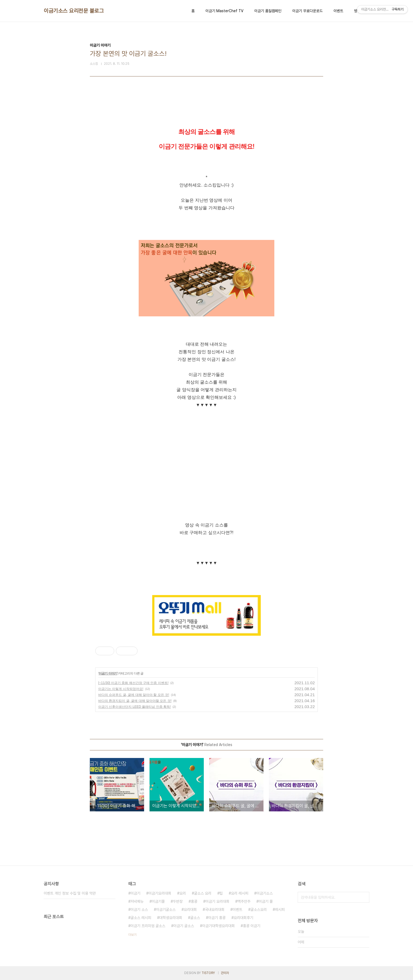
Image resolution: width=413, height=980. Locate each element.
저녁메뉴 (137, 901)
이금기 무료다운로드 (307, 11)
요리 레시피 (240, 893)
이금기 (135, 893)
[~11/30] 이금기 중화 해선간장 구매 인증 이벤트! (133, 683)
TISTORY (208, 973)
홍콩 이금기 (252, 926)
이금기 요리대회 (217, 901)
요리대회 (190, 910)
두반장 (178, 901)
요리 (183, 893)
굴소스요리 (259, 910)
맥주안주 (244, 901)
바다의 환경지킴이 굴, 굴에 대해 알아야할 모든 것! (135, 701)
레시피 (280, 910)
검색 (364, 897)
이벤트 (338, 11)
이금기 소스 (139, 910)
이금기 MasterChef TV (224, 11)
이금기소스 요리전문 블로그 (74, 11)
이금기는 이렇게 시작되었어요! (121, 689)
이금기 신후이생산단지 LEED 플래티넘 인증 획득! (134, 707)
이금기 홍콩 (217, 918)
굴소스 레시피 (141, 918)
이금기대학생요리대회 (218, 926)
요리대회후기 (243, 918)
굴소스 (195, 918)
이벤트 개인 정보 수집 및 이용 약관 (70, 893)
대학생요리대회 (171, 918)
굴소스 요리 (203, 893)
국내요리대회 (215, 910)
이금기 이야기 (108, 673)
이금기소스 (265, 893)
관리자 (225, 973)
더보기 (132, 935)
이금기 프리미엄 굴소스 (148, 926)
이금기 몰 (266, 901)
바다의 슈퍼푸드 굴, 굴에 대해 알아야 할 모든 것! (134, 695)
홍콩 (194, 901)
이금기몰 (158, 901)
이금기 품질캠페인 (268, 11)
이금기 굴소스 (184, 926)
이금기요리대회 (160, 893)
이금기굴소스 (166, 910)
